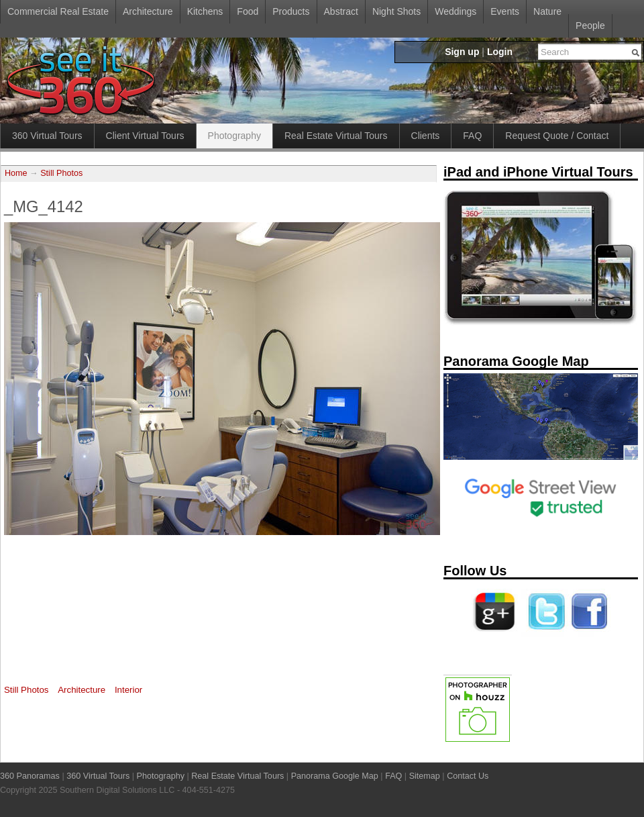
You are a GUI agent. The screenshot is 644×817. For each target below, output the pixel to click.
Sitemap (425, 776)
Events (505, 11)
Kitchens (205, 11)
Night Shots (396, 11)
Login (500, 52)
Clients (426, 136)
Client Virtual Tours (145, 136)
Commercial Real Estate (58, 11)
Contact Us (468, 776)
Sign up (462, 52)
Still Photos (61, 173)
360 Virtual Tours (47, 136)
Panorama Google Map (335, 776)
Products (291, 11)
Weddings (455, 11)
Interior (128, 690)
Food (248, 11)
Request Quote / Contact (557, 136)
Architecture (148, 11)
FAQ (472, 136)
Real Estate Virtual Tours (336, 136)
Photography (234, 136)
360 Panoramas (30, 776)
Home (16, 173)
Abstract (341, 11)
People (590, 26)
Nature (547, 11)
